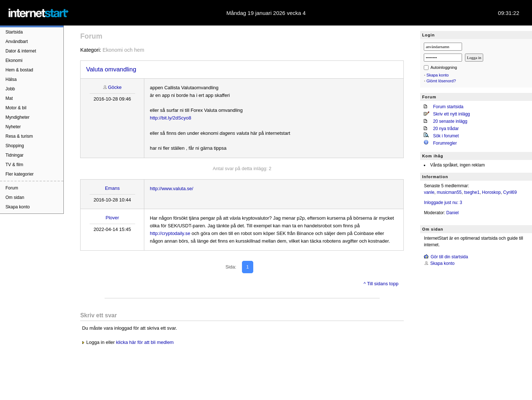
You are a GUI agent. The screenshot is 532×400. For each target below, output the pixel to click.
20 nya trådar (446, 129)
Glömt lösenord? (441, 81)
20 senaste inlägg (450, 121)
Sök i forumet (446, 136)
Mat (9, 98)
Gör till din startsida (449, 257)
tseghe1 (472, 192)
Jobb (10, 89)
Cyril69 (510, 192)
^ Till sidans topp (381, 284)
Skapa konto (18, 207)
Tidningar (15, 155)
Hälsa (11, 79)
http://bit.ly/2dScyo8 (170, 118)
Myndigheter (17, 117)
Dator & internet (21, 51)
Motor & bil (16, 108)
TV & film (14, 165)
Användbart (17, 42)
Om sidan (15, 197)
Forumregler (445, 143)
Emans (112, 188)
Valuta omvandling (111, 69)
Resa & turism (19, 136)
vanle (429, 192)
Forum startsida (448, 107)
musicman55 (449, 192)
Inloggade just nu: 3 (443, 203)
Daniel (453, 213)
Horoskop (491, 192)
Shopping (15, 146)
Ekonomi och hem (123, 50)
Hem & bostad (19, 70)
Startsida (14, 32)
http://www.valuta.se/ (171, 189)
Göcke (115, 87)
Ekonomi (14, 60)
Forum (12, 188)
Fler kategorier (19, 174)
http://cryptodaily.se (170, 233)
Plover (112, 218)
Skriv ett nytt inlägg (451, 114)
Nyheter (13, 127)
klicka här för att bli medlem (145, 342)
